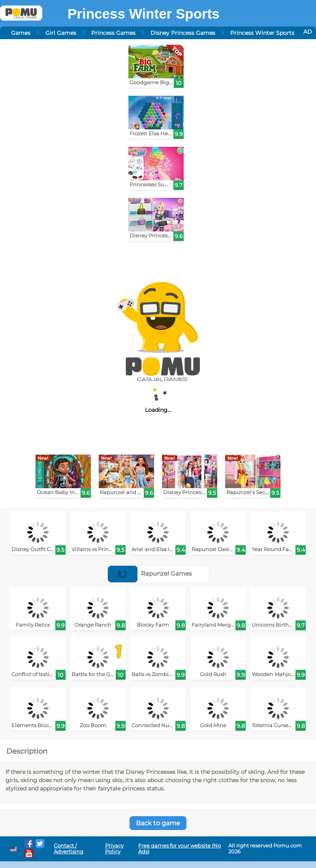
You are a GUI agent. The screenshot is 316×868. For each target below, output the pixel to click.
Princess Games (113, 33)
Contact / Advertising (69, 849)
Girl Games (61, 33)
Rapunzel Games (150, 573)
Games (21, 33)
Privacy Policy (114, 849)
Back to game (158, 823)
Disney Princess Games (183, 33)
